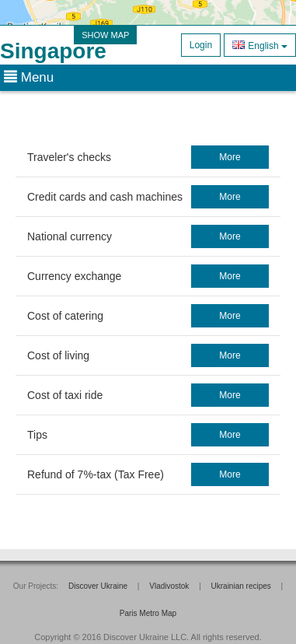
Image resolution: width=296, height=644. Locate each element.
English (260, 45)
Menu (29, 77)
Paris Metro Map (148, 613)
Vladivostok (169, 586)
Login (201, 45)
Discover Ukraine (98, 586)
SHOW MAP (105, 35)
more (230, 157)
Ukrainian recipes (241, 586)
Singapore (53, 51)
